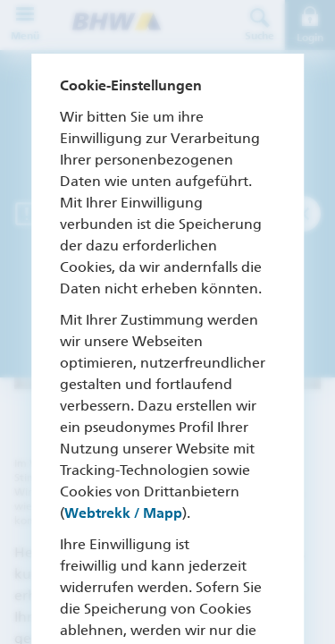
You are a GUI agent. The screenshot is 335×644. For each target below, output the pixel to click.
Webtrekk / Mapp (123, 513)
